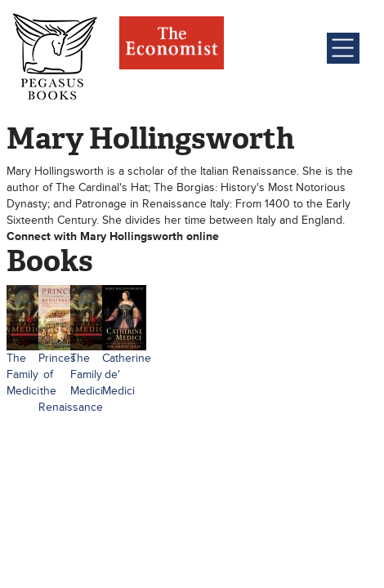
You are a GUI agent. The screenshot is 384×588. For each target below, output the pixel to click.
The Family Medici (23, 374)
